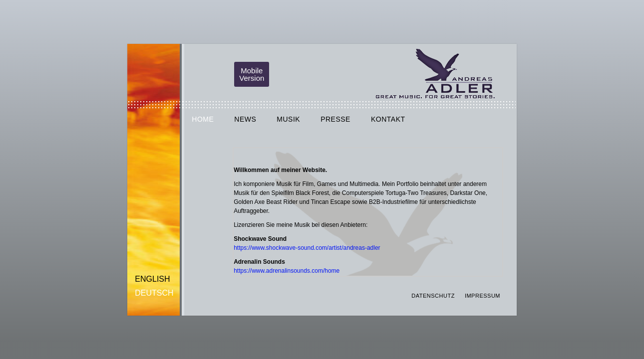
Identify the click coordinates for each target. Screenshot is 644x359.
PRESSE (335, 119)
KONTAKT (388, 119)
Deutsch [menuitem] (154, 293)
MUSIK (288, 119)
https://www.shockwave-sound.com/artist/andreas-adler (307, 248)
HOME (203, 119)
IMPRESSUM (483, 296)
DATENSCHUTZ (433, 296)
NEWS (245, 119)
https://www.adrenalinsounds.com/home (287, 271)
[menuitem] (154, 279)
